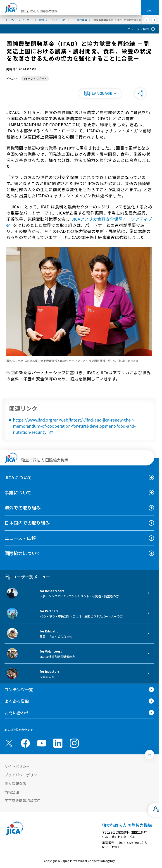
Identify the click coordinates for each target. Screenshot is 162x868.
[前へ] (147, 20)
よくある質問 (17, 701)
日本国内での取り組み (27, 523)
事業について (18, 492)
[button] (100, 93)
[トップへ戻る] (150, 754)
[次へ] (154, 20)
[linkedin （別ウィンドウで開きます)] (58, 743)
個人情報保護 (15, 783)
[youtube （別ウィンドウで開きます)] (42, 743)
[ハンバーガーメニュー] (150, 6)
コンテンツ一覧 (19, 689)
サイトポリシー (17, 766)
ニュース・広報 (138, 29)
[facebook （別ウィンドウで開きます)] (25, 743)
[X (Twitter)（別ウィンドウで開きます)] (9, 743)
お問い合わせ (17, 713)
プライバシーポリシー (23, 775)
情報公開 (12, 792)
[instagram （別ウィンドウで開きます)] (74, 743)
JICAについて (18, 477)
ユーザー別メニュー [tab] (27, 577)
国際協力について (23, 553)
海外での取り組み (23, 508)
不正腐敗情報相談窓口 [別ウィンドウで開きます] (23, 801)
